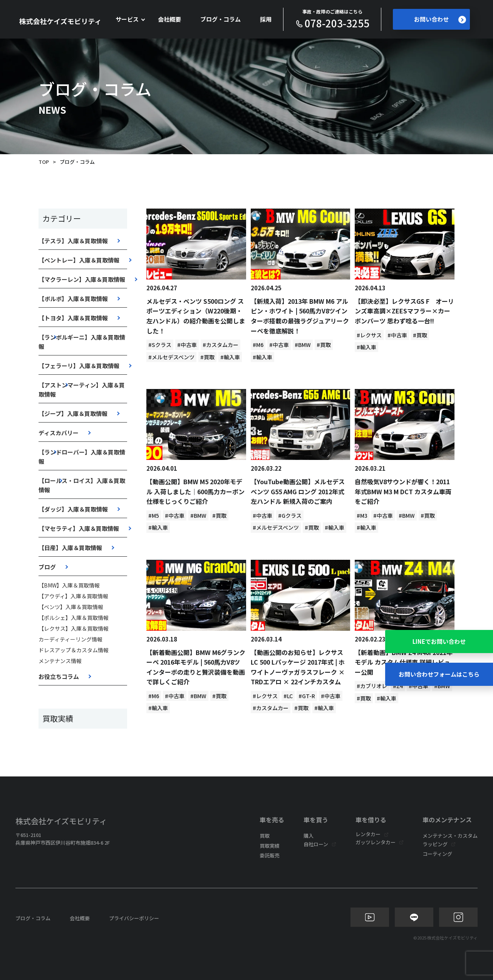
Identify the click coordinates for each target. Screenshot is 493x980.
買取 (265, 836)
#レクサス (369, 335)
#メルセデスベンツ (171, 357)
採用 (266, 19)
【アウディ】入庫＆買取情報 (73, 596)
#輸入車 (230, 357)
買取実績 (270, 846)
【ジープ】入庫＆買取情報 (73, 413)
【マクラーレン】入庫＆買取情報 (82, 279)
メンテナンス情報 (60, 661)
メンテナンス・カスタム (450, 836)
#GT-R (307, 696)
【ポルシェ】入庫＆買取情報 (74, 618)
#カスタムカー (221, 345)
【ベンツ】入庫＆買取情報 (71, 607)
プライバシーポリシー (134, 918)
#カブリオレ (372, 686)
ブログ (47, 567)
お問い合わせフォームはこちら (439, 674)
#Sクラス (160, 345)
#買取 (207, 357)
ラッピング (435, 844)
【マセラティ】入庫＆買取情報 (79, 528)
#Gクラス (290, 515)
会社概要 (169, 19)
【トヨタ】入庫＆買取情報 (73, 318)
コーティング (437, 854)
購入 (309, 836)
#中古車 (187, 345)
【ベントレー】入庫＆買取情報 (79, 260)
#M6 (258, 345)
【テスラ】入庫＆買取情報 (73, 241)
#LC (288, 696)
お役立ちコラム (59, 676)
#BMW (303, 345)
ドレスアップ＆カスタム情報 (74, 650)
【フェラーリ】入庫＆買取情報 (79, 366)
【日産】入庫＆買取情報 (70, 548)
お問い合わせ (440, 19)
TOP (44, 162)
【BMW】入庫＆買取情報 (69, 585)
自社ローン (316, 844)
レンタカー (368, 834)
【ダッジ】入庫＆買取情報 (73, 509)
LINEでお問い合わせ (439, 641)
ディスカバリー (59, 433)
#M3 (362, 515)
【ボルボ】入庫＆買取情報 (73, 299)
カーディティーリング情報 (70, 639)
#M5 (154, 515)
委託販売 (270, 855)
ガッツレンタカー (376, 842)
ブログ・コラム (221, 19)
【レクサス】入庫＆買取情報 (74, 628)
